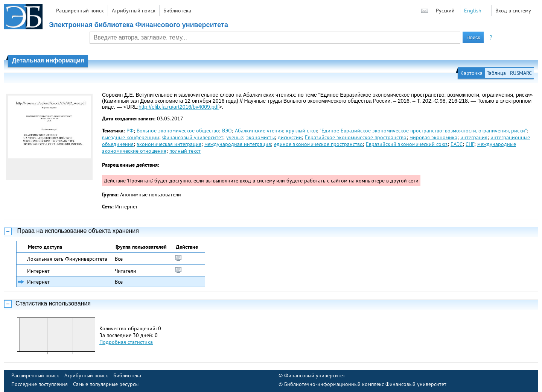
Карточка (471, 73)
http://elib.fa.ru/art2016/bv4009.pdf (179, 107)
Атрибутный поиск (134, 11)
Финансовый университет (193, 137)
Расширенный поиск (80, 11)
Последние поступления (40, 384)
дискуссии (290, 137)
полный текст (185, 151)
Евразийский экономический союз (407, 144)
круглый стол (301, 131)
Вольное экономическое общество (178, 131)
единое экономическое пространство (318, 144)
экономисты (260, 137)
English (473, 11)
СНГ (470, 144)
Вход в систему (513, 11)
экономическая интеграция (169, 144)
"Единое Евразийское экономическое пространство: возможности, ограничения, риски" (423, 131)
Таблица (496, 73)
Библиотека (177, 11)
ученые (235, 137)
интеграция (474, 137)
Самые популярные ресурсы (106, 384)
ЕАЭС (457, 144)
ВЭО (227, 131)
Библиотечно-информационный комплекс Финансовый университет (365, 384)
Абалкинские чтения (259, 131)
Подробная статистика (126, 342)
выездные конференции (131, 137)
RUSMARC (521, 73)
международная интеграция (238, 144)
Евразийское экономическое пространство (356, 137)
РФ (130, 131)
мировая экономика (433, 137)
